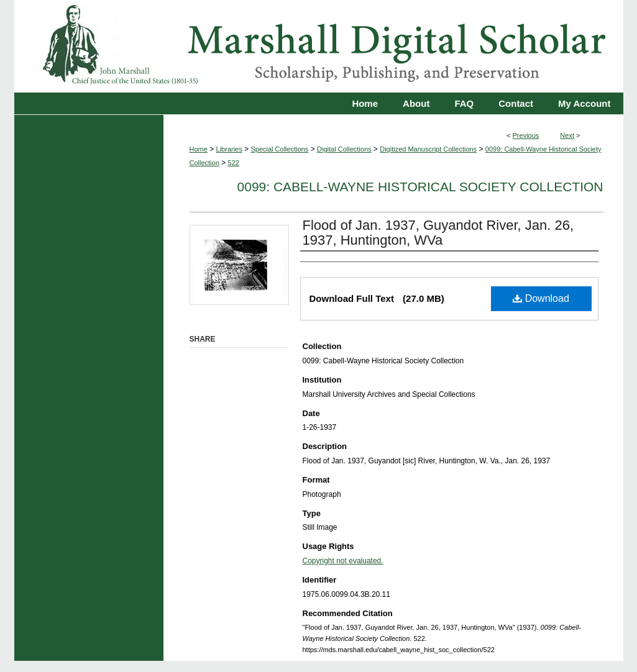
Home (199, 149)
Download (541, 298)
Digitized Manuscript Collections (428, 149)
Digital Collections (344, 149)
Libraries (229, 149)
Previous (526, 135)
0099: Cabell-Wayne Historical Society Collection (420, 187)
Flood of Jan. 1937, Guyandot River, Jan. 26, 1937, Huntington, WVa (438, 233)
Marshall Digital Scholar (319, 46)
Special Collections (279, 149)
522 (234, 163)
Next (567, 135)
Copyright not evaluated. (343, 561)
